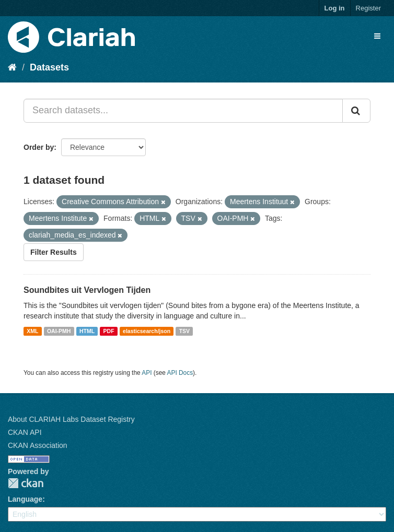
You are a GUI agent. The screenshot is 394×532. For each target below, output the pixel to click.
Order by (39, 147)
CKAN (26, 483)
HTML (87, 331)
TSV (184, 331)
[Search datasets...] (183, 111)
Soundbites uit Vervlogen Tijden (87, 290)
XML (32, 331)
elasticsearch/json (147, 331)
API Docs (180, 373)
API (147, 373)
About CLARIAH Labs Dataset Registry (71, 419)
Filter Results (54, 252)
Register (368, 8)
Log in (335, 8)
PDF (109, 331)
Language (25, 499)
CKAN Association (38, 445)
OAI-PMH (59, 331)
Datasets (49, 67)
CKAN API (25, 432)
